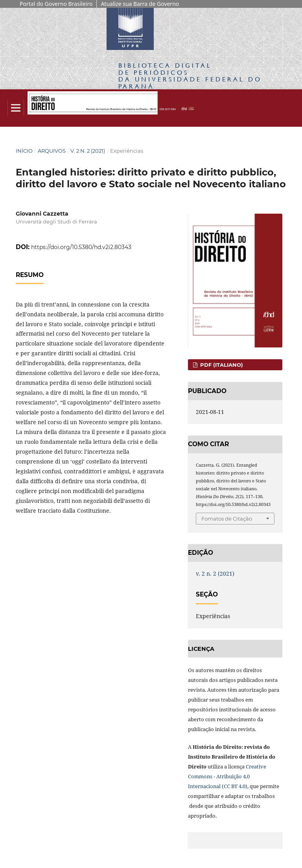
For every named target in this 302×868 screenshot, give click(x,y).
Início (24, 151)
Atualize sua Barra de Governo (140, 4)
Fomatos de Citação (227, 519)
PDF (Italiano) (221, 365)
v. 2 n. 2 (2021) (88, 151)
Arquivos (52, 151)
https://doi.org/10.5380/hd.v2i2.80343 (81, 247)
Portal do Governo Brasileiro (56, 4)
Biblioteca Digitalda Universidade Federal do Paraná (190, 76)
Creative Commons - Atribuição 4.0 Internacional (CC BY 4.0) (227, 776)
